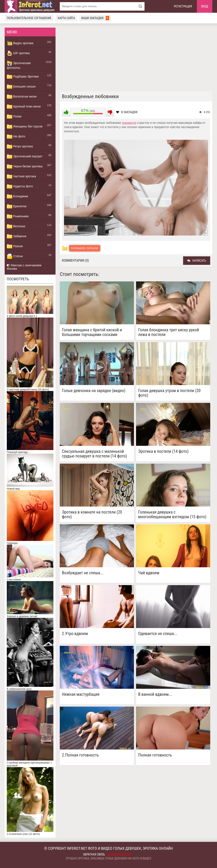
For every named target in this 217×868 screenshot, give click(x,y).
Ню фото (16, 137)
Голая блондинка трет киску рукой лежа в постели (169, 332)
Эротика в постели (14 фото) (163, 451)
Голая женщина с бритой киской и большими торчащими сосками (92, 332)
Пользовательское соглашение (29, 18)
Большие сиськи (21, 87)
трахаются (129, 123)
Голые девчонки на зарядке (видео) (94, 391)
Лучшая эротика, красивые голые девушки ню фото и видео (108, 858)
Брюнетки (17, 206)
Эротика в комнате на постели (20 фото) (92, 514)
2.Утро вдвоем (75, 634)
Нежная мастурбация (81, 694)
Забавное (17, 236)
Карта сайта (66, 18)
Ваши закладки (95, 18)
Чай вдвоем (149, 573)
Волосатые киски (22, 97)
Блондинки (17, 196)
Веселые (16, 226)
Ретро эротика (20, 147)
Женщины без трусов (25, 127)
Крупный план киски (24, 107)
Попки (14, 117)
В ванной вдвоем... (155, 694)
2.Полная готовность (80, 755)
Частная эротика (21, 176)
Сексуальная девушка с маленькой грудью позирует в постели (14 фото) (94, 454)
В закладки (127, 112)
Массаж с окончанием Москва (24, 267)
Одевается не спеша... (158, 634)
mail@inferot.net (120, 855)
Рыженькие (18, 216)
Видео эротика (20, 43)
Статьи (15, 256)
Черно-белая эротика (25, 167)
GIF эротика (18, 53)
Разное (15, 246)
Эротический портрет (25, 157)
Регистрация (183, 6)
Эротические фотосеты (19, 65)
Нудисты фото (20, 186)
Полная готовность (155, 755)
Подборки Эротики (23, 77)
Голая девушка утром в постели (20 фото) (169, 393)
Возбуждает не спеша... (83, 573)
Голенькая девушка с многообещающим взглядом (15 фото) (172, 514)
